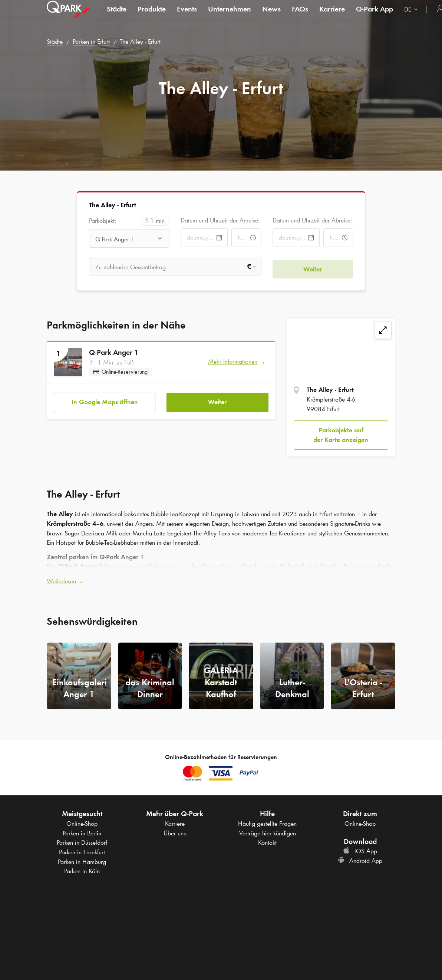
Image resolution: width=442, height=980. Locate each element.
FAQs (300, 16)
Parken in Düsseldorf (82, 840)
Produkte (152, 16)
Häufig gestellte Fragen (267, 821)
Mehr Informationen (233, 362)
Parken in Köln (82, 868)
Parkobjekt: (103, 221)
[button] (221, 579)
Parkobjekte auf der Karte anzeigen (341, 435)
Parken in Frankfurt (82, 849)
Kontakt (267, 840)
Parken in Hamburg (82, 859)
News (271, 16)
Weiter (217, 399)
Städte (117, 16)
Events (187, 16)
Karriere (332, 16)
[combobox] (412, 18)
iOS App (360, 848)
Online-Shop (82, 821)
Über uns (175, 831)
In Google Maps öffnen (105, 399)
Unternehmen (230, 16)
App (375, 16)
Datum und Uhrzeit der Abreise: (312, 220)
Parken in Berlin (82, 831)
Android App (360, 858)
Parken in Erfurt (91, 42)
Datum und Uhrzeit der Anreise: (220, 220)
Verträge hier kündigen (268, 831)
